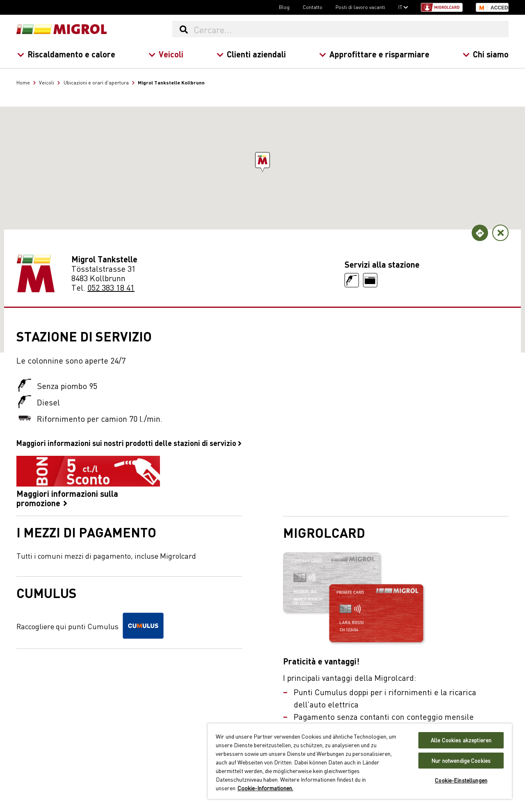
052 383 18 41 (111, 287)
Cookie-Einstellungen (461, 780)
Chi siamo (486, 54)
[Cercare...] (351, 29)
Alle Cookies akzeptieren (461, 740)
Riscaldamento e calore (66, 54)
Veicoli (166, 54)
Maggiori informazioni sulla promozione (88, 482)
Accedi (500, 8)
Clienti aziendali (251, 54)
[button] (262, 160)
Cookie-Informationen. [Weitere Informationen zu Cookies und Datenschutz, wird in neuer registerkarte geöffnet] (265, 788)
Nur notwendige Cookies (461, 761)
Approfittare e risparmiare (374, 54)
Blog (284, 7)
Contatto (313, 7)
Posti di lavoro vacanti (360, 7)
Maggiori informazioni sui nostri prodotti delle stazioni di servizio (129, 443)
